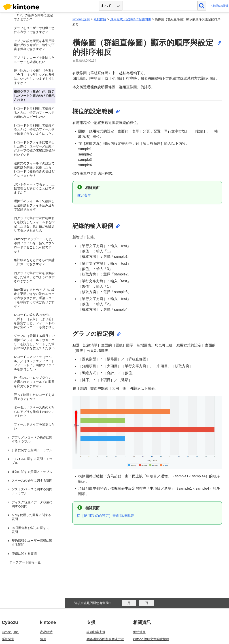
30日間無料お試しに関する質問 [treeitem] (31, 530)
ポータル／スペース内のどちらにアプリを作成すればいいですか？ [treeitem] (34, 411)
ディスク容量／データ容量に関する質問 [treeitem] (32, 504)
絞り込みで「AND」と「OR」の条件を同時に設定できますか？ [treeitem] (33, 15)
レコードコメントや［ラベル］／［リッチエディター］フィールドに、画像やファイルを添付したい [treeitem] (34, 363)
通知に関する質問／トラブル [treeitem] (32, 472)
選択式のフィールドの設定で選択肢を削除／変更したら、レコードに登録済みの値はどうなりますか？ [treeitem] (34, 169)
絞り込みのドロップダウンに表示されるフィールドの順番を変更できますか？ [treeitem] (34, 382)
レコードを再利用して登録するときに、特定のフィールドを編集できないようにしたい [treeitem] (34, 129)
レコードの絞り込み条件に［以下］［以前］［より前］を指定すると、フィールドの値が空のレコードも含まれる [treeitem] (34, 321)
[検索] (202, 6)
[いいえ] (147, 603)
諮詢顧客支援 (96, 632)
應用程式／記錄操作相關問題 (131, 19)
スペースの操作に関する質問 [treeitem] (32, 480)
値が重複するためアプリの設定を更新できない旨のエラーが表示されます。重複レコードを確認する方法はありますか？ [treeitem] (34, 298)
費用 (43, 639)
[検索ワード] (160, 6)
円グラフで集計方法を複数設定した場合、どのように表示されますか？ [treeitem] (34, 277)
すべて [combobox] (106, 6)
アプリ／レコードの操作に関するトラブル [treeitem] (32, 439)
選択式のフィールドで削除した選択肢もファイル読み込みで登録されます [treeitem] (34, 205)
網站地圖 (139, 632)
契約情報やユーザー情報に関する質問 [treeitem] (32, 543)
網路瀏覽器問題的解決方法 (105, 639)
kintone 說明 (81, 19)
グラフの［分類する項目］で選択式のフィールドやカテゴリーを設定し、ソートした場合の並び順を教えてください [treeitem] (34, 342)
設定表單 (84, 195)
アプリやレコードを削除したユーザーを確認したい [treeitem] (34, 60)
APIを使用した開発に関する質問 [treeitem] (31, 517)
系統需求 (8, 639)
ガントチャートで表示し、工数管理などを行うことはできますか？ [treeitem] (34, 188)
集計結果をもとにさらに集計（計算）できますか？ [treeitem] (34, 262)
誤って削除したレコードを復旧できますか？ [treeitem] (34, 397)
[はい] (129, 603)
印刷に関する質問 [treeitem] (24, 554)
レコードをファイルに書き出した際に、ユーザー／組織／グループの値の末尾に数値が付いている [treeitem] (34, 148)
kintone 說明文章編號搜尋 (151, 639)
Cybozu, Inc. (11, 632)
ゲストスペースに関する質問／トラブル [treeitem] (32, 491)
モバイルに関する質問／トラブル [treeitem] (32, 461)
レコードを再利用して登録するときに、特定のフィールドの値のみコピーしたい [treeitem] (34, 112)
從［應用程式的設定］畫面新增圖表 (105, 516)
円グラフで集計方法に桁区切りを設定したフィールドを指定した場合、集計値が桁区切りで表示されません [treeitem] (34, 224)
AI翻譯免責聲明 (219, 6)
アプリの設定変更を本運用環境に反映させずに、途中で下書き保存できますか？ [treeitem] (34, 45)
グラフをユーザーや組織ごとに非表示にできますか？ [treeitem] (34, 30)
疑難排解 (100, 19)
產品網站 (46, 632)
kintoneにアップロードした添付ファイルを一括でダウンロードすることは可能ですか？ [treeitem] (34, 245)
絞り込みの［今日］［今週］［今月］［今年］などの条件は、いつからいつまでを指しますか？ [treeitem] (34, 77)
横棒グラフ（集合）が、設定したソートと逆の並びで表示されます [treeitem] (34, 96)
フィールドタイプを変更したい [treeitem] (34, 426)
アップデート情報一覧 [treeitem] (25, 562)
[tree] (34, 289)
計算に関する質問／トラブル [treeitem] (32, 450)
